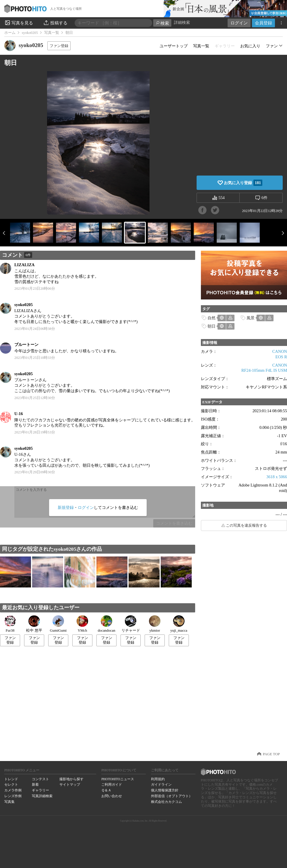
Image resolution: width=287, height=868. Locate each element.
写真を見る (19, 23)
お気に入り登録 (243, 183)
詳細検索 (182, 23)
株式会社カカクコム (166, 802)
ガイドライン (161, 785)
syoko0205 (30, 33)
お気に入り (250, 46)
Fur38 (10, 624)
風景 (251, 318)
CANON (280, 351)
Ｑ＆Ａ (106, 790)
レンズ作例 (13, 796)
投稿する (55, 23)
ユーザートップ (174, 46)
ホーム (10, 33)
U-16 (19, 414)
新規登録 (66, 507)
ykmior (155, 624)
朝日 (212, 326)
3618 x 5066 (277, 477)
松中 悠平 (34, 624)
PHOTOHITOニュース (118, 779)
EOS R (281, 357)
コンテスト (40, 779)
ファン (272, 46)
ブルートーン (26, 345)
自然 (212, 318)
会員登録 (263, 23)
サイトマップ (70, 785)
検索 (162, 23)
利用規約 (158, 779)
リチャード (131, 624)
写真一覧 (52, 33)
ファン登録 (59, 46)
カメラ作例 (13, 790)
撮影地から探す (71, 779)
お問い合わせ (112, 796)
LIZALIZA (24, 265)
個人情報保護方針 (165, 790)
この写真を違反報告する (246, 526)
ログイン (239, 23)
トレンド (11, 779)
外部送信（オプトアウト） (172, 796)
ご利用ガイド (112, 785)
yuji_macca (179, 624)
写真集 (9, 802)
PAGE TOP (271, 754)
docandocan (106, 624)
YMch (82, 624)
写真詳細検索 (42, 796)
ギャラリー (40, 790)
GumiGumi (58, 624)
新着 (35, 785)
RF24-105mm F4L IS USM (264, 370)
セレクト (11, 785)
